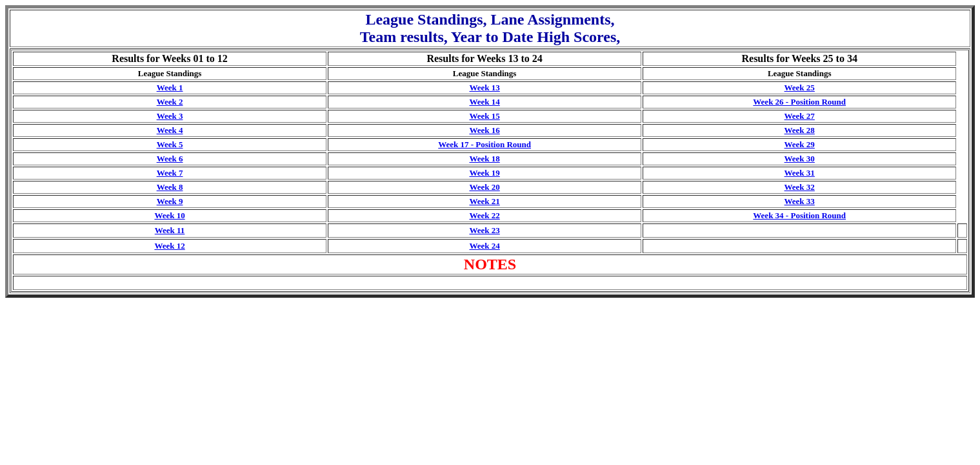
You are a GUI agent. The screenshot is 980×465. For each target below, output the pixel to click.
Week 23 (484, 230)
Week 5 (170, 144)
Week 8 (170, 187)
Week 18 (484, 159)
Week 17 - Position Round (485, 144)
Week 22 (484, 215)
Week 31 (800, 173)
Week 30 (800, 159)
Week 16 (484, 130)
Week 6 (170, 159)
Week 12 (169, 246)
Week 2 (170, 102)
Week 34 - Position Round (799, 215)
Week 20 (484, 187)
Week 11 (170, 230)
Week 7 (170, 173)
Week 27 (800, 116)
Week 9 (170, 201)
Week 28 (800, 130)
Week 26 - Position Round (799, 102)
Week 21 (484, 201)
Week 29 (800, 144)
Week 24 (484, 246)
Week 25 (800, 88)
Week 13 (484, 88)
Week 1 (170, 88)
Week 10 (169, 215)
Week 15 (484, 116)
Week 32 (800, 187)
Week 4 (170, 130)
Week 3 (170, 116)
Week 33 (800, 201)
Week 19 (484, 173)
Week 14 (484, 102)
